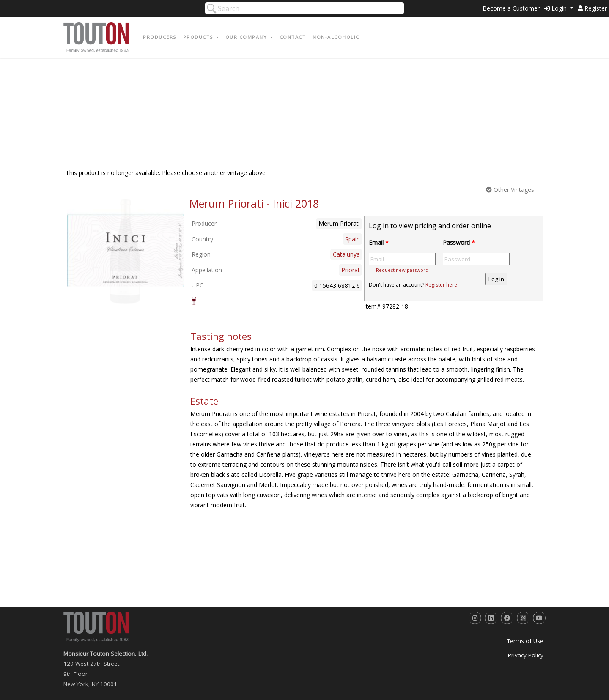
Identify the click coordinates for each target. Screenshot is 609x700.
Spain (353, 239)
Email (379, 242)
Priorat (351, 270)
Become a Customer (511, 8)
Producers (160, 37)
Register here (441, 285)
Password (459, 242)
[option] (125, 251)
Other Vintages (510, 190)
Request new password (402, 270)
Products (199, 37)
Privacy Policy (526, 655)
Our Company (247, 37)
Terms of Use (525, 641)
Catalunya (346, 254)
